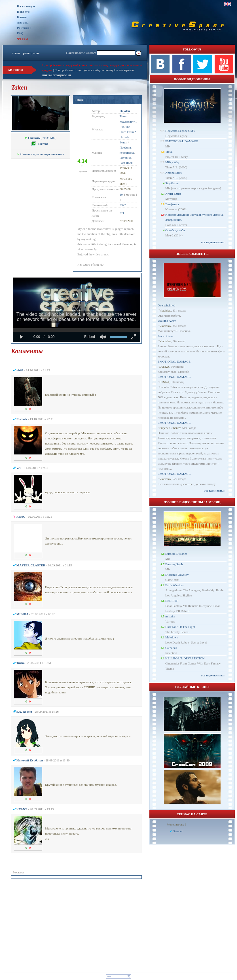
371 (122, 213)
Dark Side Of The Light (180, 627)
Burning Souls (174, 564)
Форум (23, 39)
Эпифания (172, 204)
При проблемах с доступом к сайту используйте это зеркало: (95, 70)
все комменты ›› (215, 490)
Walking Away (167, 321)
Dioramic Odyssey (177, 575)
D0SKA (164, 367)
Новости (23, 12)
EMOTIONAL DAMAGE (182, 141)
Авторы (23, 23)
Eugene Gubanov (170, 428)
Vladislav (165, 310)
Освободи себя (175, 230)
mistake (170, 616)
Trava (169, 152)
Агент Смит (173, 194)
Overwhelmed (166, 305)
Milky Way (172, 162)
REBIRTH (172, 601)
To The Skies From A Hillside (128, 132)
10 (121, 194)
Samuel (178, 831)
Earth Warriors (174, 585)
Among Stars (173, 173)
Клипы (22, 17)
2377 (123, 205)
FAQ (20, 33)
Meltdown (172, 637)
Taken (79, 100)
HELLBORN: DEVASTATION (185, 658)
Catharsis (171, 648)
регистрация (31, 53)
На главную (26, 6)
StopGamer (172, 183)
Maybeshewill (128, 122)
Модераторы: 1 (177, 824)
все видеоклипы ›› (214, 242)
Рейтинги (24, 28)
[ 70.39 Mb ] (41, 138)
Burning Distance (176, 554)
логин (16, 53)
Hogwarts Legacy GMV (180, 131)
